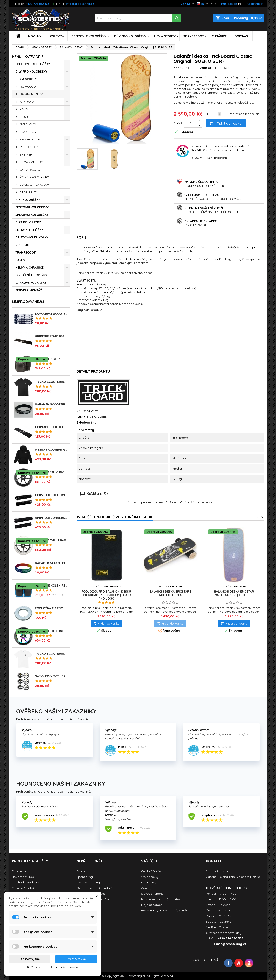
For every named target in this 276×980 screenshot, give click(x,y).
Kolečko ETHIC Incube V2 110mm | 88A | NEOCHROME (52, 631)
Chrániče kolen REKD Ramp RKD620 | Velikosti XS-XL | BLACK (52, 359)
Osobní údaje (151, 871)
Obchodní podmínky (27, 882)
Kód (176, 68)
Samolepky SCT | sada (52, 676)
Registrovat (255, 4)
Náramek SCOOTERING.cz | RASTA (52, 563)
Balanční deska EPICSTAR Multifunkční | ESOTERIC (234, 593)
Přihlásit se (229, 4)
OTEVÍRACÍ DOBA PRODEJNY (227, 888)
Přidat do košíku (225, 123)
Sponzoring (85, 877)
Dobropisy (149, 882)
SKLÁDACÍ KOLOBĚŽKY (32, 215)
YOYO (24, 109)
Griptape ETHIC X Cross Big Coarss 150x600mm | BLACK (52, 427)
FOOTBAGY (28, 132)
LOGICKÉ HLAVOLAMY (35, 185)
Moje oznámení (152, 905)
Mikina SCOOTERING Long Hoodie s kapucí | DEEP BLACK (52, 450)
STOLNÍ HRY (28, 192)
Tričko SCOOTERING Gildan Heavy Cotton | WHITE (52, 654)
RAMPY (20, 260)
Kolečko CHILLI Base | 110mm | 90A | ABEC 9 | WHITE (52, 540)
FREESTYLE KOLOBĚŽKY (89, 36)
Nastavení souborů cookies (161, 899)
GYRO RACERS (30, 170)
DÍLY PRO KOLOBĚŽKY (130, 36)
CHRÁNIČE (219, 36)
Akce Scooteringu (89, 882)
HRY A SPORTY (165, 36)
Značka (205, 68)
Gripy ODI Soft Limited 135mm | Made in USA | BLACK (52, 495)
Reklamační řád (23, 877)
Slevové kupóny (152, 894)
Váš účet (149, 861)
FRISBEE (26, 117)
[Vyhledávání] (138, 18)
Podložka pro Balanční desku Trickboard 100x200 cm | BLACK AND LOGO (106, 595)
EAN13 (81, 417)
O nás (81, 871)
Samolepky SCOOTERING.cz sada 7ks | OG (52, 314)
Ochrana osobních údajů (94, 888)
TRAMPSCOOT (194, 36)
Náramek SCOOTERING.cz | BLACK (52, 404)
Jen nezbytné (29, 959)
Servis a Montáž (23, 888)
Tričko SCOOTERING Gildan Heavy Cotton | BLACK (52, 382)
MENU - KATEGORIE (28, 57)
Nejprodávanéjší (28, 302)
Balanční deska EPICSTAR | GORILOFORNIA (170, 593)
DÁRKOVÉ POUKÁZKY (31, 283)
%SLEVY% (56, 36)
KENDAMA (27, 102)
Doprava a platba (25, 871)
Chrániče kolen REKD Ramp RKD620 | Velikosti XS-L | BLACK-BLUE (52, 586)
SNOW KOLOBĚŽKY (29, 230)
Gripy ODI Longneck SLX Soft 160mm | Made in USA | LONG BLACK (52, 518)
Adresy (146, 888)
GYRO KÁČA (28, 124)
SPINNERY (27, 154)
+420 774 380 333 (38, 4)
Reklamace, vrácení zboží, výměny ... (167, 910)
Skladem (83, 422)
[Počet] (191, 123)
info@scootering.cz (80, 4)
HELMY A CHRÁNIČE (29, 268)
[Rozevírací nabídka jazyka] (203, 4)
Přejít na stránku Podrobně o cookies (53, 967)
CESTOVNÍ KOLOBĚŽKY (32, 207)
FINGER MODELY (31, 139)
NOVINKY (35, 36)
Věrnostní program (213, 158)
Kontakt (214, 861)
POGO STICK (29, 147)
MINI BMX (22, 245)
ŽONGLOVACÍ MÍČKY (34, 177)
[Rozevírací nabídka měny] (188, 4)
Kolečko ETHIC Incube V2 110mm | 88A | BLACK (52, 472)
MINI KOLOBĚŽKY (28, 200)
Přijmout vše (76, 959)
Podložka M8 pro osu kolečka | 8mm (52, 608)
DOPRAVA (242, 36)
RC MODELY (28, 87)
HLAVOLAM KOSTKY (34, 162)
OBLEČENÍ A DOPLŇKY (31, 275)
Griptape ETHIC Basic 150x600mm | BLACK (52, 336)
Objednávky (150, 877)
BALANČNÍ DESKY (32, 94)
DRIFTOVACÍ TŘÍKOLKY (32, 237)
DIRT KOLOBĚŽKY (28, 222)
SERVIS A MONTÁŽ (29, 290)
